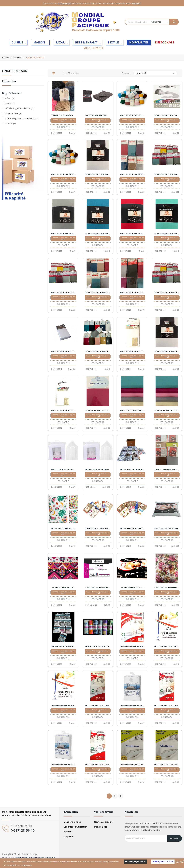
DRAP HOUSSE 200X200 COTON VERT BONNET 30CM (167, 233)
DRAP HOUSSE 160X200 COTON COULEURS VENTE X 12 (132, 174)
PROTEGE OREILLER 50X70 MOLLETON (132, 764)
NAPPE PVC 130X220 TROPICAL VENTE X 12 (63, 528)
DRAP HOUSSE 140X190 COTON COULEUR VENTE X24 (167, 115)
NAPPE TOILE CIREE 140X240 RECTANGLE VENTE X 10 (98, 528)
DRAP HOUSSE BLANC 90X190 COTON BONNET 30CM (132, 292)
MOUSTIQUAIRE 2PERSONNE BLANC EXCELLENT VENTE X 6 (98, 469)
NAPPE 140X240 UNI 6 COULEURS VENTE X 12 (167, 469)
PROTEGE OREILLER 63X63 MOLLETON (167, 764)
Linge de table (13, 113)
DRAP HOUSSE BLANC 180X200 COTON (167, 351)
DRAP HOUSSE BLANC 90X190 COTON (63, 292)
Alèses (10, 98)
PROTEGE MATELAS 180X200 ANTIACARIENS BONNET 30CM (98, 764)
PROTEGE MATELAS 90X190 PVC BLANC (167, 646)
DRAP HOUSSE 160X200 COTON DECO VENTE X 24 (167, 174)
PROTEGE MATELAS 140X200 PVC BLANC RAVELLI (132, 705)
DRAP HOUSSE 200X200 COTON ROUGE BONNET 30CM (132, 233)
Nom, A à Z (156, 73)
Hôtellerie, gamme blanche (20, 108)
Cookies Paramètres (135, 862)
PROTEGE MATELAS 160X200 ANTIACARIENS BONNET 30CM (167, 705)
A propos (68, 832)
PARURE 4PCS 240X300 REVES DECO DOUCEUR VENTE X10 (63, 646)
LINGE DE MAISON (15, 71)
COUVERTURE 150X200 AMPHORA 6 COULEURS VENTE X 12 (63, 115)
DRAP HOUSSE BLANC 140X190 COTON (167, 292)
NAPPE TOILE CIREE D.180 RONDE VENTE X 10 (132, 528)
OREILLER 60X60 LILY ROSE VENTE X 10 (132, 587)
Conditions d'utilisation (75, 827)
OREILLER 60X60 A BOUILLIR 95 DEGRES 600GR (98, 587)
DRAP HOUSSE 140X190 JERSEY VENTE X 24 (63, 174)
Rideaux (10, 123)
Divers (10, 103)
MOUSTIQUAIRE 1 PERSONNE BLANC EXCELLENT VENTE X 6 (63, 469)
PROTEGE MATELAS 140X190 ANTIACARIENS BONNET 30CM (98, 705)
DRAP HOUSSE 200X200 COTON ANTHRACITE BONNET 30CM (63, 233)
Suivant (121, 796)
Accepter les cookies (163, 862)
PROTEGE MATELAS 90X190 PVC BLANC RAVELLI (63, 705)
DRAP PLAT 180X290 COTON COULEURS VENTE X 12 (98, 410)
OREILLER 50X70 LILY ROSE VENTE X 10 (167, 528)
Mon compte (101, 827)
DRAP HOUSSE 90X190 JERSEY (132, 115)
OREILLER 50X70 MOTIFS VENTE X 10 (63, 587)
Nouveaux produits (104, 822)
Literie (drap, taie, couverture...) (22, 118)
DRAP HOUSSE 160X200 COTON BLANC (98, 174)
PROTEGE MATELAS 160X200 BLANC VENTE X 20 (63, 764)
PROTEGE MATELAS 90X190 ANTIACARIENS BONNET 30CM (132, 646)
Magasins (68, 837)
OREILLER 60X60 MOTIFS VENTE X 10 (167, 587)
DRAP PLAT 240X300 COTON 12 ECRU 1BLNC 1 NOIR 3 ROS (167, 410)
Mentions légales (72, 822)
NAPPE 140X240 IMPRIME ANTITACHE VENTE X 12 (132, 469)
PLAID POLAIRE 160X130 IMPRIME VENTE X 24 (98, 646)
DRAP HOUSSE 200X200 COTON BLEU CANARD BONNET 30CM (98, 233)
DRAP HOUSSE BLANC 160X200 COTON (98, 351)
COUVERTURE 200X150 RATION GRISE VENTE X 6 (98, 115)
